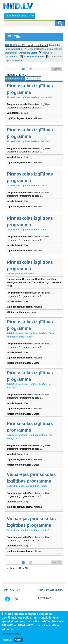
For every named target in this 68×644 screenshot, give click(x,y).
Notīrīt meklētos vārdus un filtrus (28, 45)
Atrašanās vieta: (28, 53)
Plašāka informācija (12, 634)
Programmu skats (15, 78)
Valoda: (14, 57)
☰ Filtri (15, 37)
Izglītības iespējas (17, 16)
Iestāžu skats (33, 78)
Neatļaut (7, 640)
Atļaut (18, 640)
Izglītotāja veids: (36, 57)
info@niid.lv (44, 598)
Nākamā (56, 69)
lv (25, 57)
